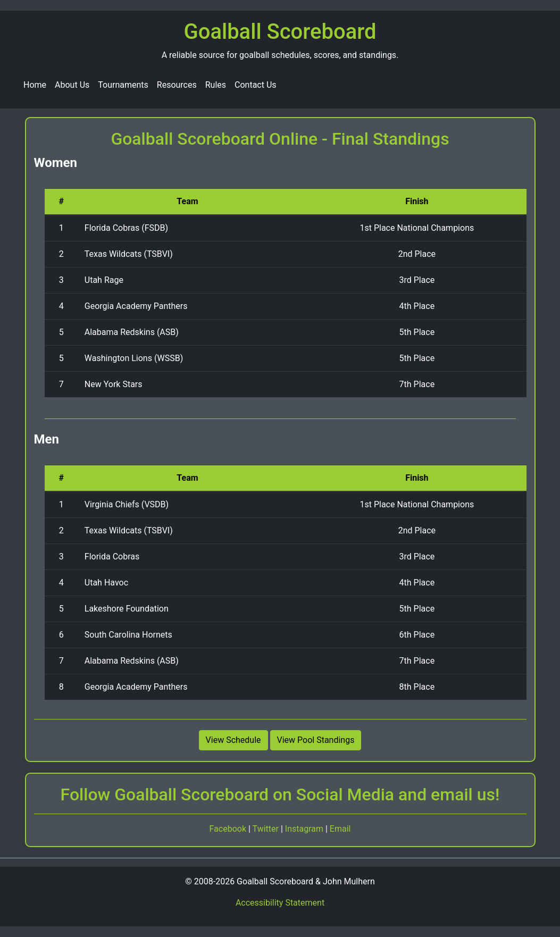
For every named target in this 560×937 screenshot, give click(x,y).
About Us (72, 85)
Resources (177, 85)
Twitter (267, 829)
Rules (216, 85)
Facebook (229, 829)
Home (35, 85)
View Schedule (233, 740)
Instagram (305, 829)
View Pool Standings (316, 740)
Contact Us (256, 85)
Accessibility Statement (280, 903)
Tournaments (123, 85)
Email (340, 829)
